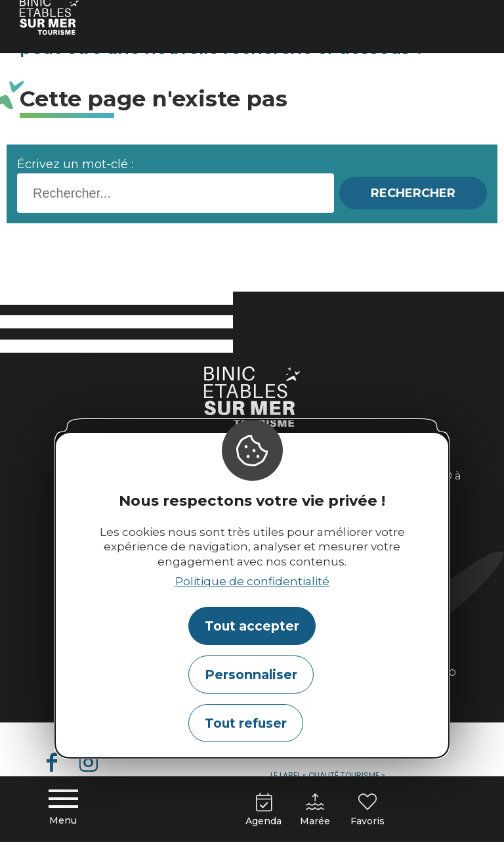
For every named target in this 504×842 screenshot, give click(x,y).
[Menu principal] (63, 809)
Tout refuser (246, 723)
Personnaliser (251, 675)
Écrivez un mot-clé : (75, 164)
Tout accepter (252, 626)
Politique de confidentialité (252, 581)
